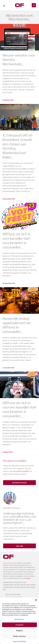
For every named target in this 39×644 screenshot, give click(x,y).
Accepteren (19, 625)
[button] (36, 600)
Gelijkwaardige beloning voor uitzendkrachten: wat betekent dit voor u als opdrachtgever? (19, 518)
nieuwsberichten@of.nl (21, 471)
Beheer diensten (19, 619)
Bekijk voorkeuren (20, 636)
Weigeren (19, 631)
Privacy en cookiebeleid (19, 641)
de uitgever (27, 578)
